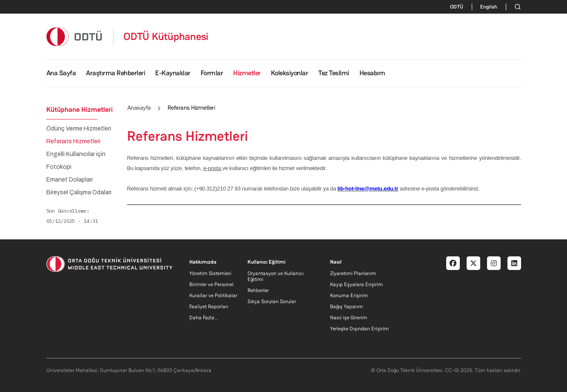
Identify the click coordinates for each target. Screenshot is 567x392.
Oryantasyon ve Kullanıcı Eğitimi (276, 276)
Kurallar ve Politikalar (213, 295)
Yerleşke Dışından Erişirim (359, 329)
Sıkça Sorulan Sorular (272, 301)
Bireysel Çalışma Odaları (79, 193)
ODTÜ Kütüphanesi (166, 37)
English (489, 7)
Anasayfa (139, 108)
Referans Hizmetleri (73, 142)
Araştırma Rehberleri (115, 73)
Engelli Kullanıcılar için (76, 154)
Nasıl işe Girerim (349, 318)
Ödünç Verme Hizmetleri (79, 129)
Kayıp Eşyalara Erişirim (356, 284)
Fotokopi (59, 167)
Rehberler (258, 290)
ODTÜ (457, 7)
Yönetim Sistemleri (210, 273)
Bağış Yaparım (346, 307)
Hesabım (372, 73)
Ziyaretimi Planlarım (353, 273)
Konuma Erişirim (349, 295)
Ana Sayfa (61, 73)
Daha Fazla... (204, 318)
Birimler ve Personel (211, 284)
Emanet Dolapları (70, 180)
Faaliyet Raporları (209, 307)
